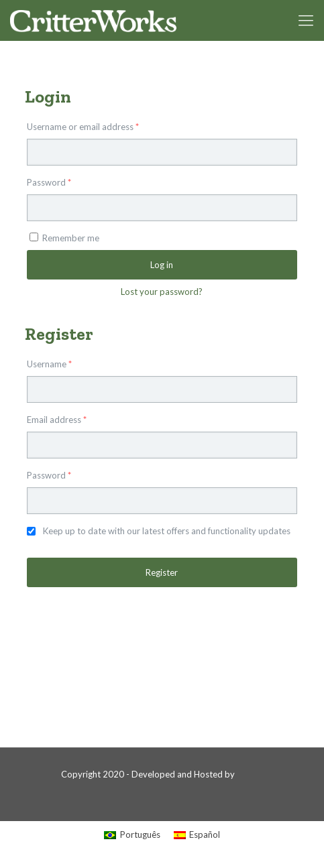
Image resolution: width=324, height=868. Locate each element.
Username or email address (83, 127)
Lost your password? (162, 292)
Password (49, 182)
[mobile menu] (306, 20)
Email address (57, 420)
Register (162, 572)
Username (49, 364)
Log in (162, 265)
